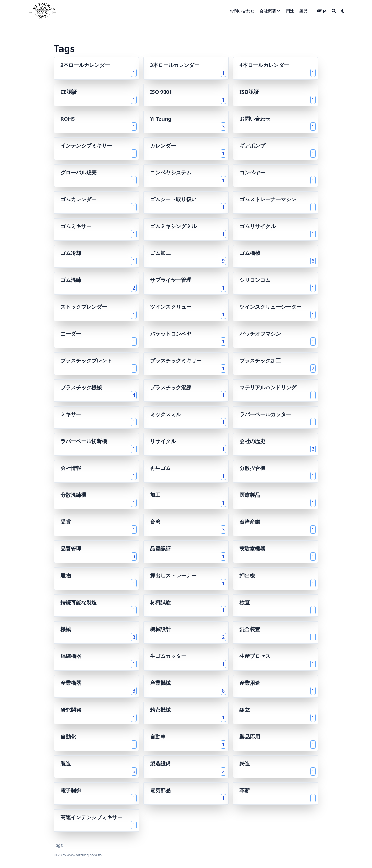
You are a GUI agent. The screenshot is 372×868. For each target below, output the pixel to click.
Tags (58, 845)
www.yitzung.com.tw (84, 855)
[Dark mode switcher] (343, 11)
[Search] (334, 11)
